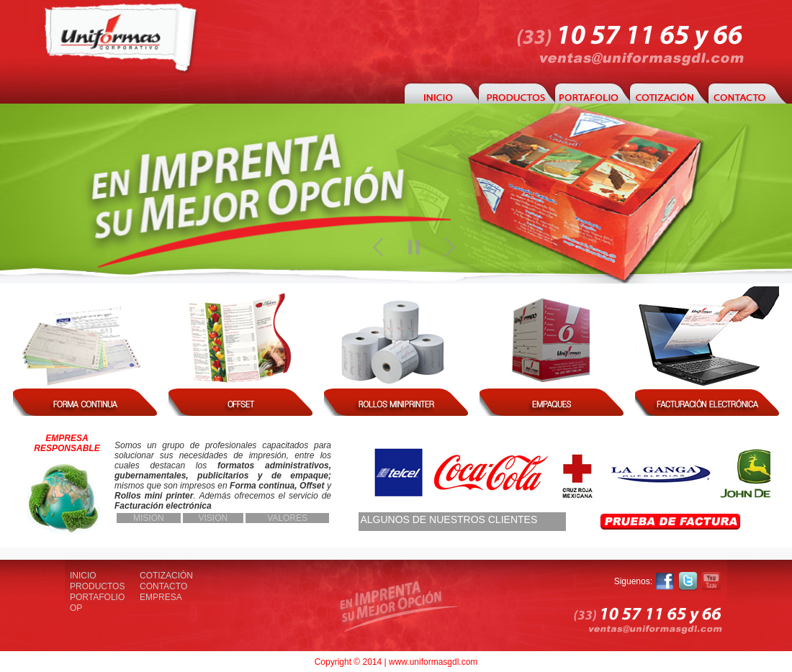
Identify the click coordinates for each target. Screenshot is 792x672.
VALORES (287, 518)
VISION (213, 518)
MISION (149, 518)
